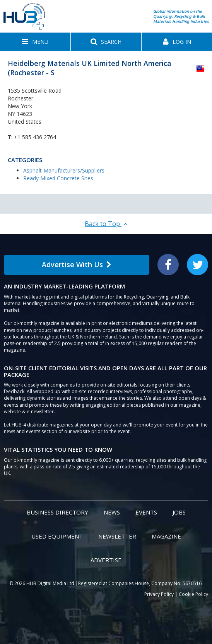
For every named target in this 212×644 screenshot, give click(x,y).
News (112, 512)
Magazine (166, 536)
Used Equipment (57, 536)
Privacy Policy (159, 594)
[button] (35, 42)
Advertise (106, 560)
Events (146, 512)
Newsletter (117, 536)
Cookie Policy (193, 594)
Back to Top (106, 224)
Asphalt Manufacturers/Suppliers (64, 170)
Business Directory (57, 512)
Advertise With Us (77, 264)
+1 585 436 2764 (35, 137)
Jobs (179, 512)
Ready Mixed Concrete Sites (58, 178)
